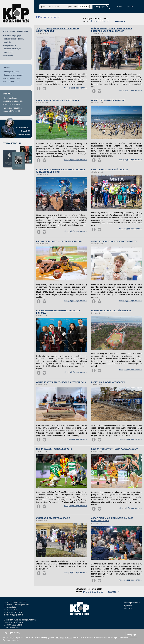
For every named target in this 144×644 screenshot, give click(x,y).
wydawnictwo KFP (12, 82)
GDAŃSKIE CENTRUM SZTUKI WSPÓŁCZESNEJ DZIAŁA (61, 382)
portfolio (8, 42)
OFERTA (6, 68)
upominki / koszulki (12, 111)
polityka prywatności (132, 603)
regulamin (128, 605)
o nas (119, 7)
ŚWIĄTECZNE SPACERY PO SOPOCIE (53, 518)
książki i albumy (11, 98)
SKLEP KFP (8, 94)
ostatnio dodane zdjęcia (14, 39)
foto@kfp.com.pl (17, 615)
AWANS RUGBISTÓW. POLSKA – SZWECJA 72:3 (58, 100)
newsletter (8, 52)
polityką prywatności (64, 638)
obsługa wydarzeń (12, 72)
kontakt (130, 7)
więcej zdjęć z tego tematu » (75, 88)
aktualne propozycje (12, 36)
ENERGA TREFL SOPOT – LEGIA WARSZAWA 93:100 (114, 449)
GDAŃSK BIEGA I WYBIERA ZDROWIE (108, 100)
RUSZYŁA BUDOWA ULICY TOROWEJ (108, 382)
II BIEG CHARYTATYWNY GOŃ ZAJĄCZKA (110, 169)
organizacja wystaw (12, 78)
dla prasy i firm (10, 45)
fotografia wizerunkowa (14, 75)
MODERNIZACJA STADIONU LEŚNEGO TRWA (111, 310)
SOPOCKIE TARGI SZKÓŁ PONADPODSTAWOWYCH (114, 241)
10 (108, 21)
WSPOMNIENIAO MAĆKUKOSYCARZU (23, 131)
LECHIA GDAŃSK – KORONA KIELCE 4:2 (54, 449)
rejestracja (8, 55)
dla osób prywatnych (13, 49)
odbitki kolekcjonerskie (13, 101)
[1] (91, 21)
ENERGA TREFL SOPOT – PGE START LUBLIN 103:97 (60, 241)
